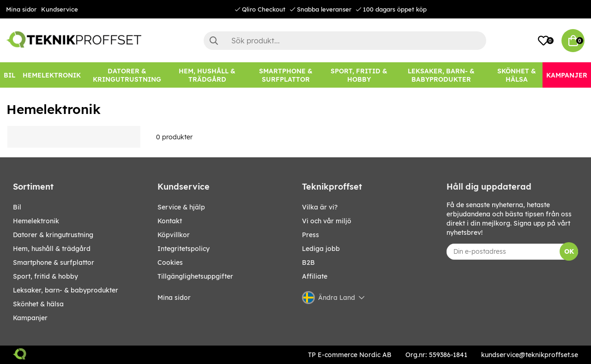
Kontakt (170, 221)
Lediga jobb (321, 249)
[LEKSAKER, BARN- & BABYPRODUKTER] (441, 75)
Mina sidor (21, 9)
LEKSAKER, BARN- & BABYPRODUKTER (66, 290)
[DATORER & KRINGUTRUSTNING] (127, 75)
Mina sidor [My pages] (174, 298)
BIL (17, 207)
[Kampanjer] (567, 75)
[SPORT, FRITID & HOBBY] (359, 75)
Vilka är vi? (320, 207)
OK (569, 251)
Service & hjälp (181, 207)
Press (311, 235)
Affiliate (315, 276)
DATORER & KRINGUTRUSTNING (53, 235)
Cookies (170, 263)
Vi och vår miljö (327, 221)
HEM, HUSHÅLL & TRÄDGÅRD (52, 249)
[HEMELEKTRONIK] (52, 75)
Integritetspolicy (184, 249)
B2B (308, 263)
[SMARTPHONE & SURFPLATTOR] (286, 75)
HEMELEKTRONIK (36, 221)
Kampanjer (30, 318)
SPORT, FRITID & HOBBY (45, 276)
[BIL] (9, 75)
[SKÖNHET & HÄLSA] (516, 75)
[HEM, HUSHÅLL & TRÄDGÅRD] (208, 75)
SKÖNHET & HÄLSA (38, 304)
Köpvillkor (174, 235)
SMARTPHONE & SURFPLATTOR (54, 263)
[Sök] (345, 41)
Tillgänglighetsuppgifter (195, 276)
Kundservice (60, 9)
